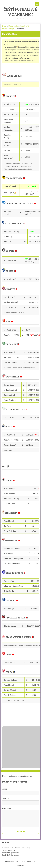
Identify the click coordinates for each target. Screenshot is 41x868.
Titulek (5, 799)
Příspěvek (7, 808)
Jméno (5, 789)
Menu (37, 4)
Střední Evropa (8, 29)
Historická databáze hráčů (19, 26)
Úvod (4, 26)
